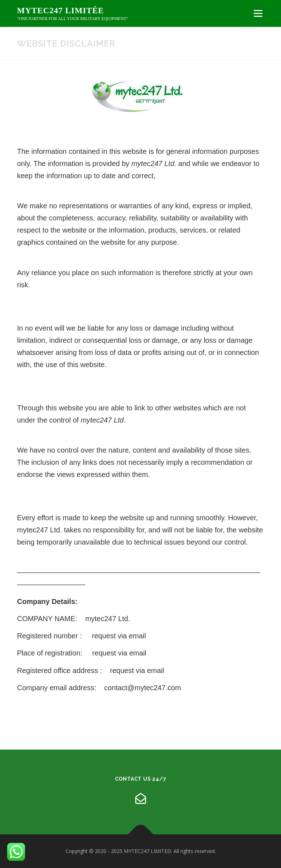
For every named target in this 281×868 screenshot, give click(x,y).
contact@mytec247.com (143, 688)
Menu (258, 13)
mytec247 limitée (61, 11)
